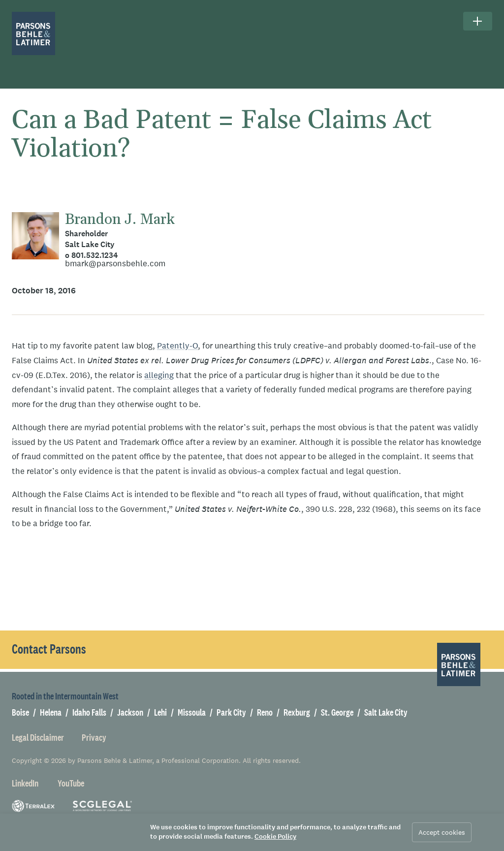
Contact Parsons (49, 649)
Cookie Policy (275, 836)
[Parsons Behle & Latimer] (33, 33)
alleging (159, 375)
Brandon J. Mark (120, 220)
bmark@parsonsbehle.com (115, 264)
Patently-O (177, 346)
